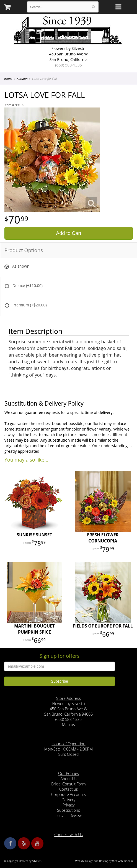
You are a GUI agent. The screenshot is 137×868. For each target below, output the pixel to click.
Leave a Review (68, 815)
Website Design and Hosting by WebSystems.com (104, 861)
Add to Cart (68, 233)
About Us (68, 779)
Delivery (69, 800)
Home (8, 79)
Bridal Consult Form (68, 784)
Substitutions (68, 810)
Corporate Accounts (68, 794)
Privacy (69, 805)
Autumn (22, 79)
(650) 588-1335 (68, 65)
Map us (68, 725)
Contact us (68, 789)
